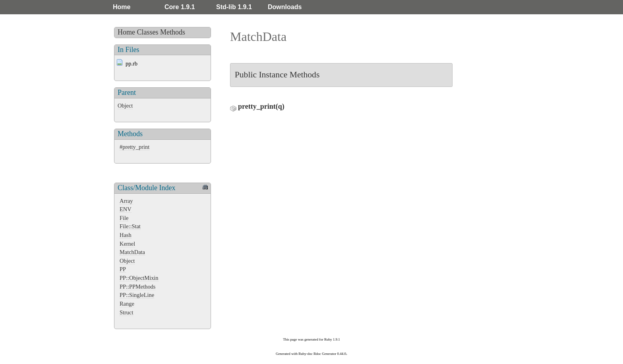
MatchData (132, 252)
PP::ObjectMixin (139, 278)
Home (122, 7)
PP (123, 269)
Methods (173, 32)
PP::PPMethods (137, 287)
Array (126, 201)
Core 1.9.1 (180, 7)
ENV (126, 209)
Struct (126, 312)
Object (125, 106)
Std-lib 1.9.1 (234, 7)
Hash (126, 235)
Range (127, 304)
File (124, 218)
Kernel (127, 244)
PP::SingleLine (137, 295)
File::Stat (130, 226)
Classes (148, 32)
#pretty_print (134, 147)
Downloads (285, 7)
